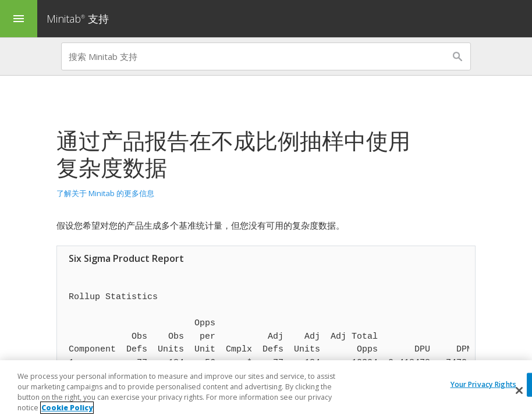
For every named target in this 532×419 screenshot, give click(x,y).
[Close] (519, 390)
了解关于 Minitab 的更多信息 (105, 193)
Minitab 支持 (78, 19)
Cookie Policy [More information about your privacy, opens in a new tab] (67, 408)
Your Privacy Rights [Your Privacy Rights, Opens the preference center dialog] (483, 384)
